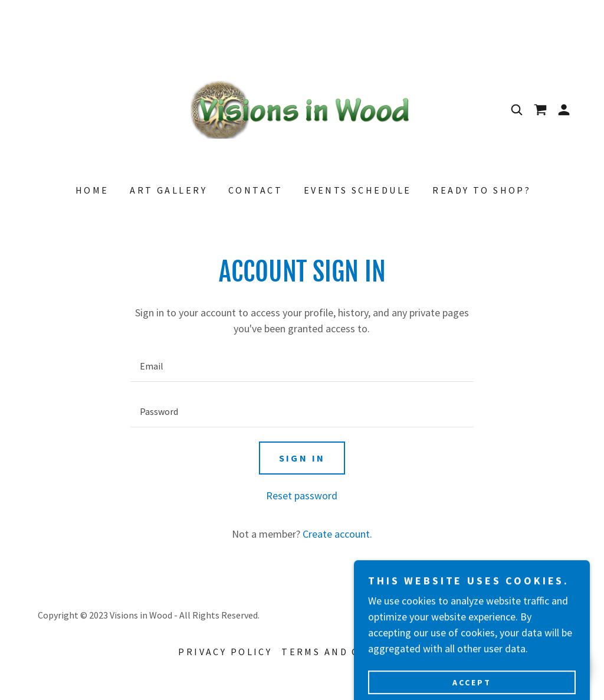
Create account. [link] (337, 534)
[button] (564, 110)
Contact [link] (255, 190)
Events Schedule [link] (357, 190)
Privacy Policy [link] (225, 652)
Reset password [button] (302, 495)
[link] (302, 108)
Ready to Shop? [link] (482, 190)
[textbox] (302, 366)
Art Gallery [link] (168, 190)
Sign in (302, 458)
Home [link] (92, 190)
